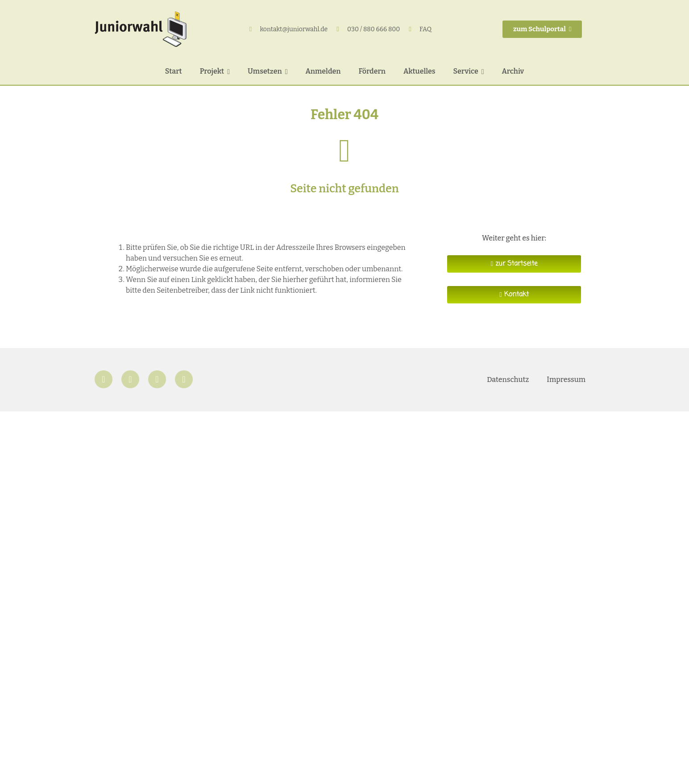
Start (174, 71)
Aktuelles (419, 71)
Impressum (566, 380)
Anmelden (323, 71)
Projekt (215, 71)
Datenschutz (508, 380)
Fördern (372, 71)
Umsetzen (268, 71)
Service (469, 71)
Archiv (513, 71)
